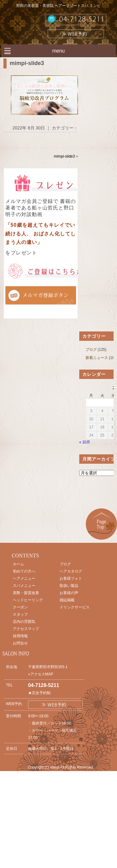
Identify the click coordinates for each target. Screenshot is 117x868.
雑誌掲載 (67, 600)
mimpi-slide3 (27, 63)
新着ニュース (97, 358)
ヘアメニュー (24, 578)
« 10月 (85, 442)
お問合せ (20, 643)
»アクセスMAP (41, 674)
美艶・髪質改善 (26, 593)
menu (58, 51)
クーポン (20, 607)
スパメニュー (24, 586)
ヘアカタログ (71, 571)
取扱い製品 (69, 586)
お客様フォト (71, 578)
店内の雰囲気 (24, 622)
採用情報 (20, 636)
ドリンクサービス (75, 607)
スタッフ (20, 614)
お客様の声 (69, 593)
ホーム (18, 564)
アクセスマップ (26, 629)
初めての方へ (24, 571)
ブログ (91, 350)
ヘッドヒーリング (28, 600)
